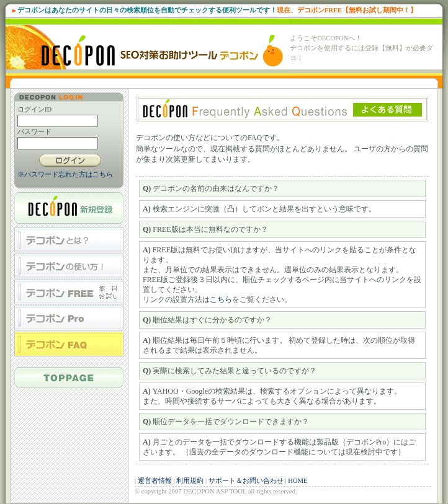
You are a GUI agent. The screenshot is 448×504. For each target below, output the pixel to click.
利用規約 (190, 481)
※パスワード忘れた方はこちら (65, 175)
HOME (298, 481)
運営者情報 (155, 481)
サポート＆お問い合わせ (246, 481)
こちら (221, 299)
